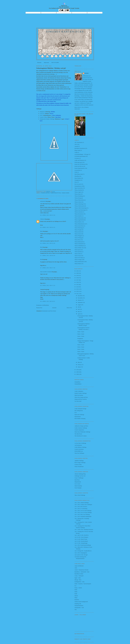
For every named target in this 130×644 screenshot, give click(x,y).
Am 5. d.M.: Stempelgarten (81, 553)
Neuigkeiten (77, 180)
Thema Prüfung (78, 238)
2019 (78, 275)
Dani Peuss (77, 480)
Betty (41, 231)
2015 (78, 285)
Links (76, 172)
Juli (79, 307)
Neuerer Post (39, 308)
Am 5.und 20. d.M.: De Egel (81, 555)
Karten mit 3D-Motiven (80, 164)
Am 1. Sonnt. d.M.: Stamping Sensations (84, 529)
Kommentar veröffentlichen (43, 305)
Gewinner (77, 158)
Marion (76, 596)
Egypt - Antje (78, 578)
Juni (79, 309)
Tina (76, 610)
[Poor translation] (67, 10)
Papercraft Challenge (79, 415)
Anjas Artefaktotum (79, 566)
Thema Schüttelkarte (79, 246)
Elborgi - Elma (78, 580)
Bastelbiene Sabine (79, 574)
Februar (80, 365)
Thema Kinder (65, 193)
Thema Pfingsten (78, 236)
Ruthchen (77, 600)
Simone (87, 73)
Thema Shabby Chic (79, 248)
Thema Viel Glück (79, 258)
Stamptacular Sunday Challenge (47, 119)
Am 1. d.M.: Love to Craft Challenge (83, 511)
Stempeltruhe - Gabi (79, 608)
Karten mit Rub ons (79, 166)
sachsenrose (43, 201)
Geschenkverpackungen (80, 156)
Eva (75, 586)
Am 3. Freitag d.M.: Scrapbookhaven (83, 551)
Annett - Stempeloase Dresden (81, 570)
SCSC (41, 115)
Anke (76, 568)
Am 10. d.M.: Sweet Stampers (81, 537)
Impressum (46, 62)
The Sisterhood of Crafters (81, 436)
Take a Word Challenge (80, 495)
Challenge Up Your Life (80, 476)
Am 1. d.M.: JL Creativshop (81, 509)
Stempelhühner (78, 384)
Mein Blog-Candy (79, 174)
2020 (78, 273)
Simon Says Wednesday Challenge (82, 432)
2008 (78, 374)
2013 (78, 289)
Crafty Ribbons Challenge (80, 447)
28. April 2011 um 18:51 (48, 301)
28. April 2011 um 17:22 (48, 285)
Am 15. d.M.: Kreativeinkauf (81, 541)
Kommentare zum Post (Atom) (49, 311)
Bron (41, 247)
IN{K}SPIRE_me (79, 451)
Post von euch (78, 184)
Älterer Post (69, 308)
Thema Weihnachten (79, 262)
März (79, 362)
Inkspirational (78, 482)
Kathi (76, 594)
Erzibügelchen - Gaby (80, 582)
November (80, 298)
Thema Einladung (79, 196)
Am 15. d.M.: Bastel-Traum (81, 539)
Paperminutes (78, 417)
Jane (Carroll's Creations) (46, 272)
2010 (78, 370)
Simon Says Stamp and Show (81, 397)
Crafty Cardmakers (79, 391)
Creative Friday (43, 117)
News (76, 182)
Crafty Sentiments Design (80, 409)
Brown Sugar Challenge (80, 463)
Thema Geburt (78, 202)
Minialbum (77, 176)
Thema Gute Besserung (80, 210)
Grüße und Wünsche (79, 160)
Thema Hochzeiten (79, 214)
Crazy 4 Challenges (79, 478)
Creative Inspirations (79, 430)
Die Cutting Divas (79, 411)
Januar (79, 367)
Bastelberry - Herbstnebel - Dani (82, 572)
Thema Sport (78, 250)
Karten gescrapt (78, 162)
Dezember (80, 296)
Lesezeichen (77, 170)
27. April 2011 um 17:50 (48, 268)
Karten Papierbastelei (79, 168)
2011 (78, 294)
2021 (78, 271)
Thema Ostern (78, 234)
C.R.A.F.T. (42, 113)
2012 (78, 291)
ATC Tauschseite (78, 142)
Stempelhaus (77, 382)
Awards (76, 146)
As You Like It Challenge (80, 443)
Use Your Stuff (78, 401)
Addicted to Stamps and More (81, 426)
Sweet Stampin (78, 488)
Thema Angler (78, 192)
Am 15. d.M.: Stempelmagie (81, 543)
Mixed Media (78, 178)
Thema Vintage (78, 260)
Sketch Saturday (78, 486)
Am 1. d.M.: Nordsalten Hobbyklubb (83, 516)
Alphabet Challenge (79, 461)
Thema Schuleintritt (79, 244)
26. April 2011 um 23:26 (48, 243)
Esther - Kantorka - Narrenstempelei (83, 584)
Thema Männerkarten (79, 224)
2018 (78, 278)
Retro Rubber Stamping (80, 418)
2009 (78, 372)
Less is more (77, 484)
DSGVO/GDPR (55, 62)
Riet (41, 259)
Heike (76, 592)
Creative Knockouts (79, 449)
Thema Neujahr (78, 230)
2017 (78, 280)
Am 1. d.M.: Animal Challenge (82, 503)
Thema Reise (78, 240)
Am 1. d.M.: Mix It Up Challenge (82, 514)
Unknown (42, 219)
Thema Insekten (78, 216)
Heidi (76, 590)
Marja (76, 598)
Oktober (80, 300)
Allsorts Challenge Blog (80, 474)
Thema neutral (78, 232)
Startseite (39, 62)
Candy (76, 152)
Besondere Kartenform (80, 148)
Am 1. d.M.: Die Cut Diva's (81, 507)
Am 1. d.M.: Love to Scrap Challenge (83, 512)
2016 (78, 282)
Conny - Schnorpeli (79, 576)
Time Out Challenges (79, 453)
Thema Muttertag (79, 228)
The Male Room (78, 434)
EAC (76, 413)
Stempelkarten (45, 193)
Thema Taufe (78, 254)
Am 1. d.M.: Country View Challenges (83, 505)
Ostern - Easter (81, 332)
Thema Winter (78, 264)
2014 (78, 287)
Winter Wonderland (79, 467)
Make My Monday (79, 395)
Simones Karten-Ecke (65, 32)
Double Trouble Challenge (81, 393)
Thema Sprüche (78, 252)
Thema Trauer (78, 256)
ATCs (76, 144)
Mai (79, 312)
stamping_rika (78, 604)
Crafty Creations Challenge (81, 428)
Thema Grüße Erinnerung (80, 208)
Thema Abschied (78, 190)
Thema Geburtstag (56, 193)
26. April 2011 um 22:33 (48, 227)
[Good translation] (61, 10)
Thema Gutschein (79, 212)
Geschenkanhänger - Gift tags (81, 154)
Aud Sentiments (78, 445)
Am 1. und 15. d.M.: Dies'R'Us (82, 535)
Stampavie (42, 112)
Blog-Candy (77, 150)
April (79, 314)
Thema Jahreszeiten (79, 218)
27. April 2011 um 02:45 (48, 255)
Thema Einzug (78, 198)
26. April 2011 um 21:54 (48, 215)
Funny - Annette (78, 588)
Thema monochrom (79, 226)
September (80, 302)
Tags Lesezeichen (79, 188)
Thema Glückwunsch (79, 206)
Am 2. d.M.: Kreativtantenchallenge (83, 545)
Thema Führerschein (79, 200)
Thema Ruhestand (79, 242)
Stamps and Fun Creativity (81, 399)
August (79, 305)
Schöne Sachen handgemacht (81, 602)
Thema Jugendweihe (79, 220)
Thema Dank (78, 194)
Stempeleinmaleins (79, 606)
